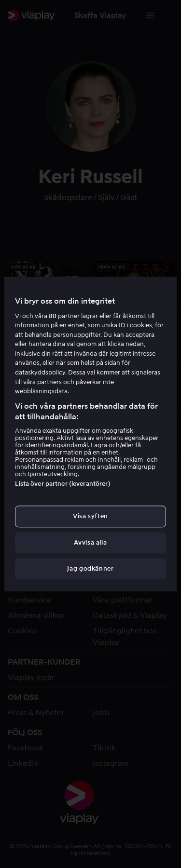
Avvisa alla (90, 542)
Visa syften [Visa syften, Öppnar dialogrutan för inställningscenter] (90, 516)
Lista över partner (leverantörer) (63, 484)
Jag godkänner (90, 568)
